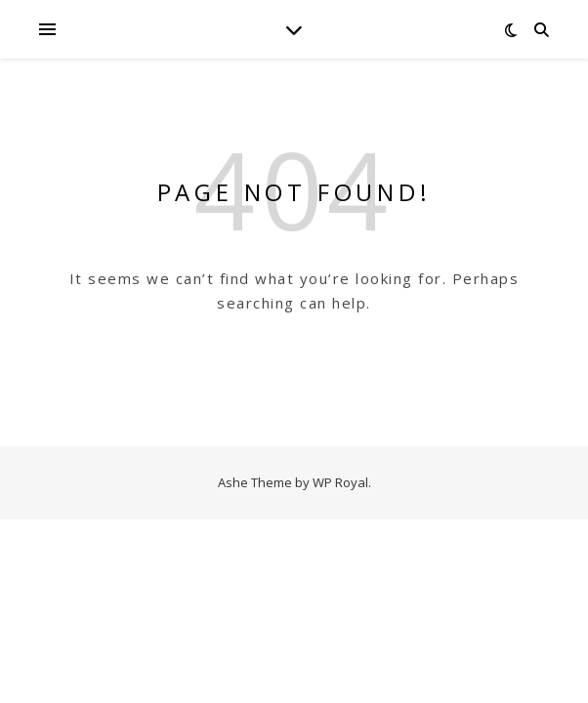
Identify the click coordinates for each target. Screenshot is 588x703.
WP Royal (340, 482)
